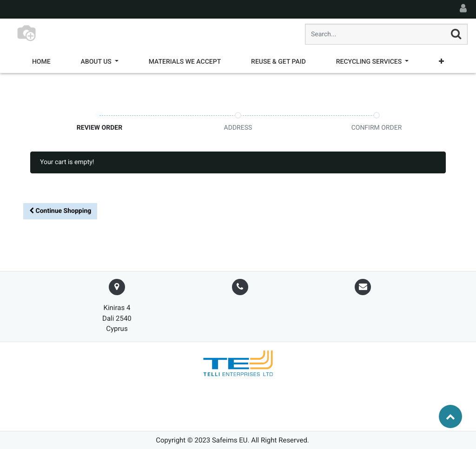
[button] (441, 62)
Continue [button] (60, 211)
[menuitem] (41, 62)
